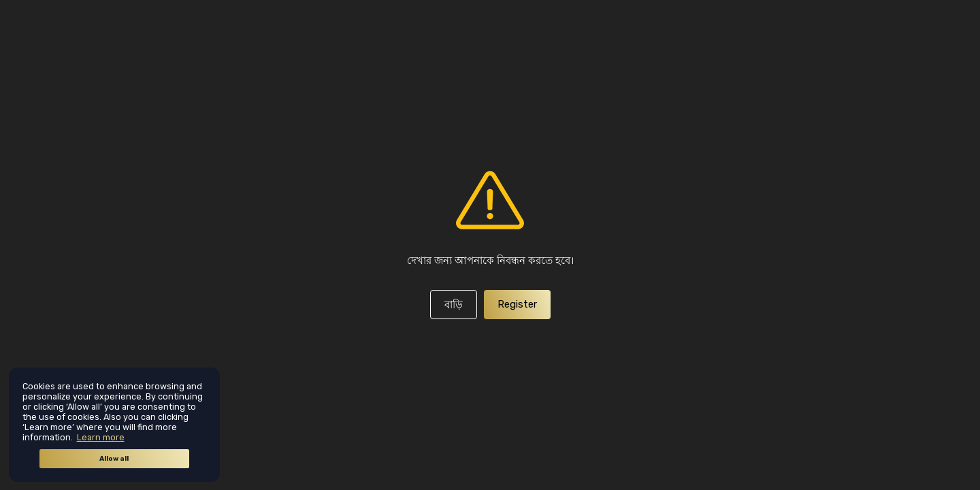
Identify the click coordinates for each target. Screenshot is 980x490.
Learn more (101, 437)
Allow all (114, 459)
